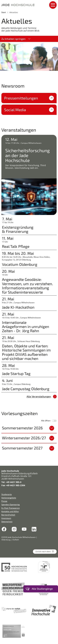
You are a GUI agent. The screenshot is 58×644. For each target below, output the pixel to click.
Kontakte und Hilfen (10, 511)
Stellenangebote (9, 498)
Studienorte (7, 494)
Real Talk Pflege (16, 246)
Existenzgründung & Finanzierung (18, 229)
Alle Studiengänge (42, 589)
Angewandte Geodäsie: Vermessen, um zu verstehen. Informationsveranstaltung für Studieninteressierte (27, 286)
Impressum (6, 518)
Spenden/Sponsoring (11, 504)
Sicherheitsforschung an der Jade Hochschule (28, 155)
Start (4, 12)
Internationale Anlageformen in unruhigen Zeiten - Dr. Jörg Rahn (26, 327)
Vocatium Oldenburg (20, 264)
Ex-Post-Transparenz (11, 508)
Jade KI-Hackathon (18, 307)
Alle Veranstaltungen (42, 397)
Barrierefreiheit (8, 515)
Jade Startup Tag (16, 374)
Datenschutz (7, 521)
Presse (4, 501)
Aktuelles (14, 12)
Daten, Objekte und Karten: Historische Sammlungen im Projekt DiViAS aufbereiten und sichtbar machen (26, 352)
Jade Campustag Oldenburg (26, 389)
